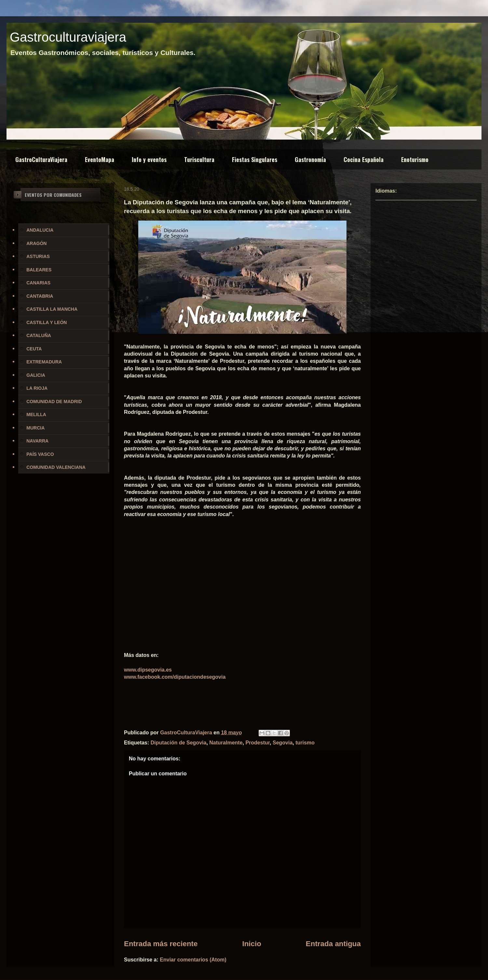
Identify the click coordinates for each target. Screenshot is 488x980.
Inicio (251, 944)
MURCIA (35, 428)
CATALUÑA (39, 335)
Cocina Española (364, 159)
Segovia (283, 743)
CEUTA (34, 349)
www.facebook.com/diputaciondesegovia (175, 677)
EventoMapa (100, 159)
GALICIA (36, 375)
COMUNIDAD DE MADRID (54, 402)
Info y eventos (149, 159)
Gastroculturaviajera (68, 37)
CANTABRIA (40, 296)
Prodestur (258, 743)
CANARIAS (38, 283)
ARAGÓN (36, 243)
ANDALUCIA (40, 230)
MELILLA (36, 415)
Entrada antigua (333, 944)
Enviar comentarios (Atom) (193, 960)
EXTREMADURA (44, 362)
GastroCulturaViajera (41, 159)
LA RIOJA (37, 388)
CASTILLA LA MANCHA (52, 309)
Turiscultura (199, 159)
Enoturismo (415, 159)
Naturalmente (226, 743)
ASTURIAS (38, 256)
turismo (305, 743)
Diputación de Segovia (179, 743)
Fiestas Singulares (255, 159)
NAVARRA (37, 441)
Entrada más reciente (161, 944)
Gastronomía (310, 159)
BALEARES (39, 270)
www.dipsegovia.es (148, 670)
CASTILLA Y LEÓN (47, 322)
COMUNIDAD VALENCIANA (56, 467)
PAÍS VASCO (40, 454)
